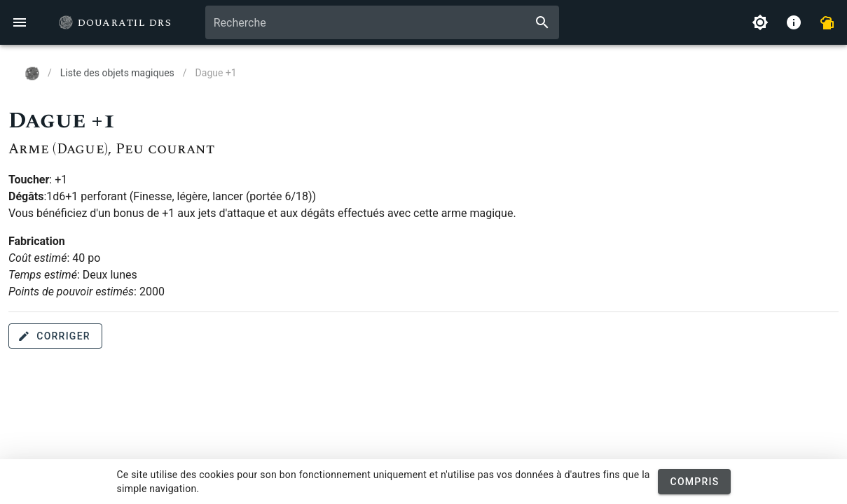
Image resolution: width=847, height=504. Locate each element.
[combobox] (383, 22)
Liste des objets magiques (117, 73)
